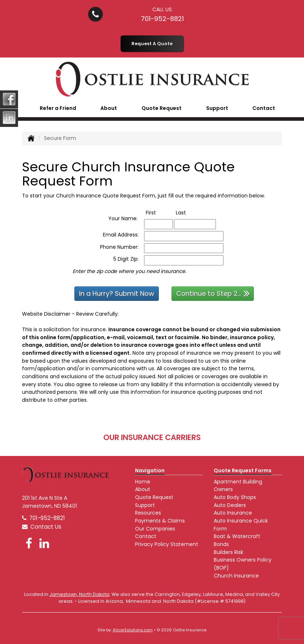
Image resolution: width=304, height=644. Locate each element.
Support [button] (217, 108)
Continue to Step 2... (213, 293)
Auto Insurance (233, 513)
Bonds (221, 544)
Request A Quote (152, 44)
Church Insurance (236, 576)
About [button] (109, 108)
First (158, 213)
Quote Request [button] (162, 108)
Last (188, 213)
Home (143, 482)
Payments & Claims (160, 521)
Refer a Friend (58, 108)
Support (145, 505)
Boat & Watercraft (237, 536)
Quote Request (154, 497)
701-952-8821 (162, 19)
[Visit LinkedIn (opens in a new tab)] (44, 543)
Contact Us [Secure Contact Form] (42, 527)
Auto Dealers (230, 505)
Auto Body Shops (235, 497)
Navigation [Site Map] (150, 470)
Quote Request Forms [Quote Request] (243, 470)
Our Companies (155, 529)
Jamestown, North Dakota (79, 594)
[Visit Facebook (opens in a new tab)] (29, 543)
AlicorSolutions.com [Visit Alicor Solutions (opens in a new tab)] (133, 630)
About (143, 489)
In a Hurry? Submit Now (117, 293)
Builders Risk (229, 552)
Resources (148, 513)
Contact (264, 108)
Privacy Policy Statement (167, 544)
